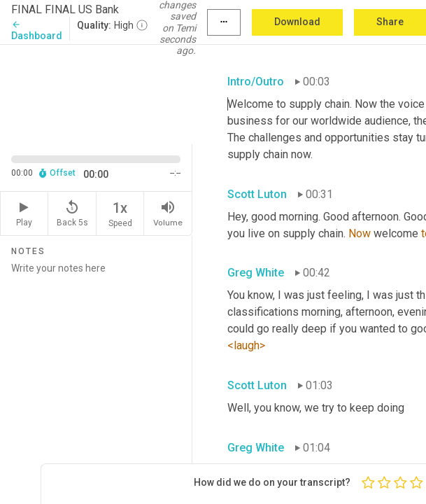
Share (390, 22)
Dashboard (37, 30)
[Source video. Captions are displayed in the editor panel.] (96, 93)
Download (297, 22)
